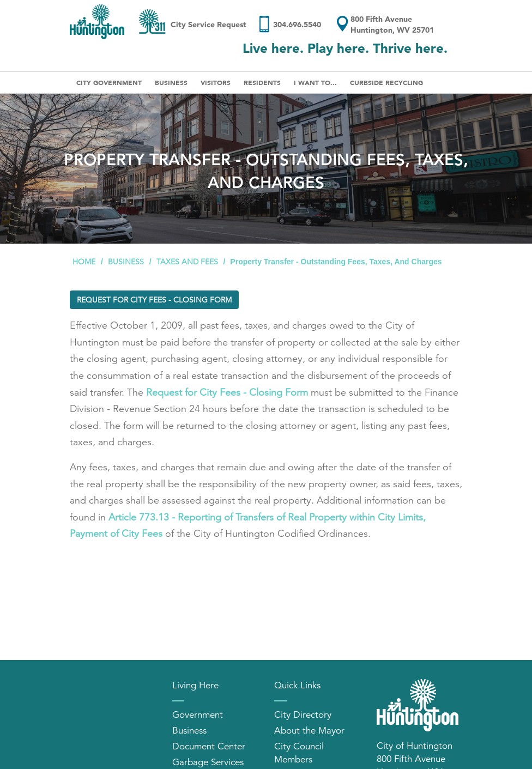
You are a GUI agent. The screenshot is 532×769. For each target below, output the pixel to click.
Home (84, 262)
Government (198, 715)
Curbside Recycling (386, 82)
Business (171, 82)
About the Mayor (309, 731)
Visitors (216, 82)
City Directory (303, 715)
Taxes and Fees (187, 262)
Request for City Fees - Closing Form (154, 300)
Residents (262, 82)
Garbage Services (208, 762)
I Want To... (315, 82)
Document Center (209, 746)
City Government (109, 82)
